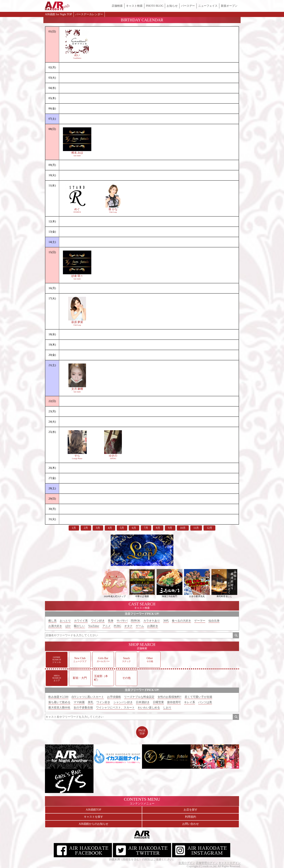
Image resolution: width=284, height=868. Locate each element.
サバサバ (122, 621)
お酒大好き (55, 626)
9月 (170, 528)
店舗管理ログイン (207, 863)
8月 (158, 528)
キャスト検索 (134, 6)
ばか (68, 626)
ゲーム (140, 626)
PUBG (117, 626)
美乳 (91, 702)
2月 (86, 528)
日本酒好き (143, 702)
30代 (166, 621)
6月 (134, 528)
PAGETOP (142, 732)
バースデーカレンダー (89, 14)
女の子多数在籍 (83, 708)
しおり (167, 708)
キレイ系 (190, 702)
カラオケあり (152, 621)
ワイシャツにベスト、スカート (115, 708)
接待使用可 (174, 702)
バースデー (188, 6)
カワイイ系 (81, 621)
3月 (98, 528)
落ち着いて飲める (59, 702)
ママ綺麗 (79, 702)
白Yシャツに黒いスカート (88, 697)
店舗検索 (117, 6)
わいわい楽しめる (149, 708)
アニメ (106, 626)
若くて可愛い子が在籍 (198, 697)
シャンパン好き (123, 702)
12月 (209, 528)
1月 (74, 528)
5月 (122, 528)
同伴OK (135, 621)
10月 (183, 528)
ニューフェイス (208, 6)
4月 (110, 528)
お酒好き (153, 626)
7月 (146, 528)
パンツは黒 (205, 702)
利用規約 (191, 817)
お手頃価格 (114, 697)
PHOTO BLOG (155, 6)
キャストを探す (93, 817)
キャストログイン (230, 863)
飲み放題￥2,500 (58, 697)
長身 (111, 621)
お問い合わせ (191, 824)
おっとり (65, 621)
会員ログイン (187, 863)
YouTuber (94, 626)
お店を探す (191, 810)
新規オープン (229, 6)
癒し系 (52, 621)
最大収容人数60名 (59, 708)
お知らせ (172, 6)
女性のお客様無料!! (170, 697)
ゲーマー (200, 621)
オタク (128, 626)
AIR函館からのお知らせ (93, 824)
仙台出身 (214, 621)
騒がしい (79, 626)
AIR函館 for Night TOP (58, 14)
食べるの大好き (181, 621)
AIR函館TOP (93, 810)
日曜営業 (158, 702)
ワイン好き (98, 621)
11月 (196, 528)
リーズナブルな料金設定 (139, 697)
